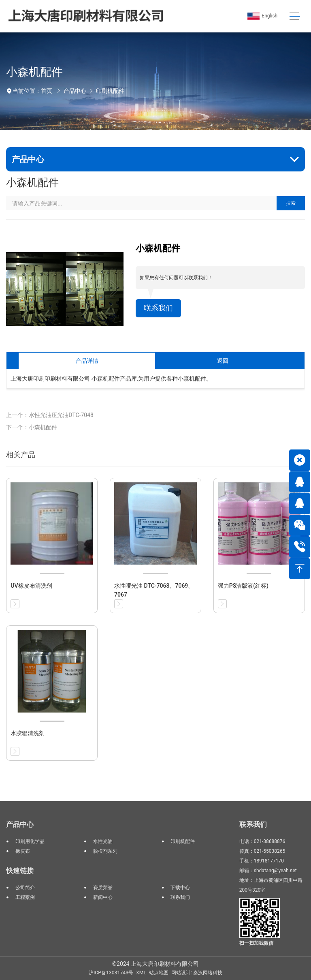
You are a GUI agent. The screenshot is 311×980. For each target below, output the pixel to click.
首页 (47, 91)
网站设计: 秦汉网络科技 (197, 973)
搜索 (291, 203)
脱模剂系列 (105, 851)
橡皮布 (23, 851)
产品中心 (75, 91)
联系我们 (158, 308)
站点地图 (159, 973)
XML (141, 973)
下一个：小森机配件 (32, 427)
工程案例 (25, 897)
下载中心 (180, 888)
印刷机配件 (110, 91)
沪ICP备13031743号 (111, 973)
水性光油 (103, 841)
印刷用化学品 (30, 841)
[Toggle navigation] (295, 16)
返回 (223, 361)
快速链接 (20, 871)
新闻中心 (103, 897)
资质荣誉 (103, 888)
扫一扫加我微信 (256, 943)
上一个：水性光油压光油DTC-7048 (50, 415)
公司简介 (25, 888)
